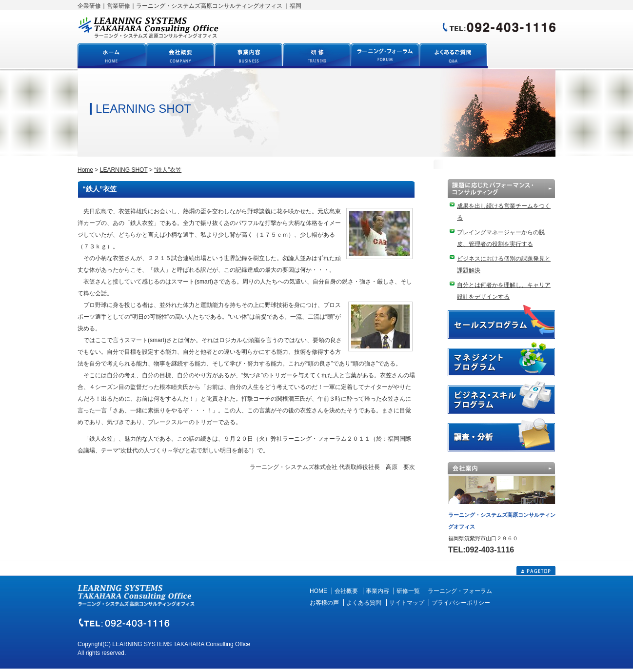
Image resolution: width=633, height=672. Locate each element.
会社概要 (346, 591)
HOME (318, 591)
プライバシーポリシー (461, 603)
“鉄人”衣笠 (168, 170)
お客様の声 (324, 603)
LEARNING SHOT (124, 170)
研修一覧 (408, 591)
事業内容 (377, 591)
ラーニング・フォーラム (460, 591)
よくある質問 (364, 603)
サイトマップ (407, 603)
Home (85, 170)
